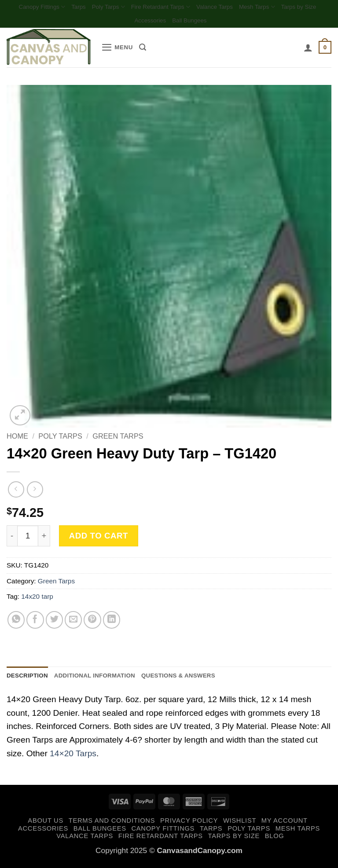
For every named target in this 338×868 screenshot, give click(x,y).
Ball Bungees (215, 23)
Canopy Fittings (50, 8)
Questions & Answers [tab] (203, 679)
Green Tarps (118, 439)
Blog (275, 840)
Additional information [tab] (107, 679)
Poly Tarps (124, 8)
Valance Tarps (243, 7)
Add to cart (99, 538)
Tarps (91, 7)
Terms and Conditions (112, 825)
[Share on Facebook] (35, 623)
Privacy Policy (189, 825)
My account (285, 825)
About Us (46, 825)
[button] (119, 50)
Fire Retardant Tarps (182, 8)
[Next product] (16, 492)
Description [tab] (30, 679)
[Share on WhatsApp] (16, 623)
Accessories (171, 23)
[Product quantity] (28, 539)
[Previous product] (35, 492)
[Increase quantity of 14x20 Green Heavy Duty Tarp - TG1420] (44, 539)
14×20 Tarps (73, 758)
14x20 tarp (37, 599)
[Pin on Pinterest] (92, 623)
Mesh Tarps (291, 8)
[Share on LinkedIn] (112, 623)
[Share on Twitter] (55, 623)
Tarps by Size (126, 23)
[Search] (147, 50)
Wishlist (240, 825)
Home (17, 439)
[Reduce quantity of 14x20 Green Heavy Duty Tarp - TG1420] (12, 539)
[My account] (306, 50)
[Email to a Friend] (73, 623)
